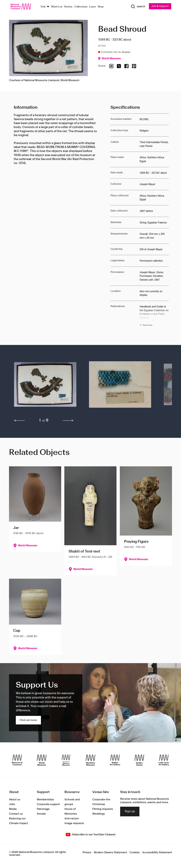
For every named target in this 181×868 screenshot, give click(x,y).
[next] (68, 421)
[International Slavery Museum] (66, 760)
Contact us (16, 814)
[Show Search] (137, 6)
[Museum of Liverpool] (17, 760)
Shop (101, 7)
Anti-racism (72, 819)
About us (15, 800)
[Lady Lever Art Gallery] (164, 760)
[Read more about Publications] (154, 316)
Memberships (45, 800)
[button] (45, 386)
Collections (81, 7)
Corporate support (48, 804)
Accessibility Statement (157, 853)
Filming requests (103, 809)
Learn (92, 7)
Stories (68, 7)
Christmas (99, 804)
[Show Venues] (48, 7)
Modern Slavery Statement (110, 853)
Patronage (43, 809)
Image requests (74, 823)
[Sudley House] (139, 760)
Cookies (135, 853)
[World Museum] (42, 760)
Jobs (12, 804)
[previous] (19, 421)
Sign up (130, 812)
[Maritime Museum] (90, 760)
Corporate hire (101, 800)
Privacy (87, 853)
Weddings (99, 814)
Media (13, 809)
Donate (41, 814)
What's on (57, 7)
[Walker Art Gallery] (115, 760)
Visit (43, 7)
